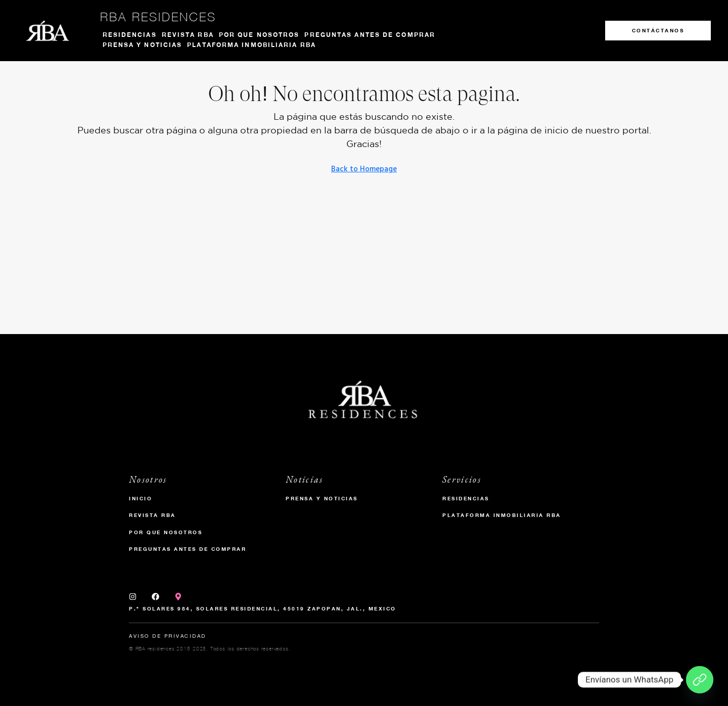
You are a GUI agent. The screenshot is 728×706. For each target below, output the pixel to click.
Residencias (130, 35)
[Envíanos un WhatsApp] (700, 680)
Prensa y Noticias (322, 498)
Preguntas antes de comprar (370, 35)
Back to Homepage (364, 169)
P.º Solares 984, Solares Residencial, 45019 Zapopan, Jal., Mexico (263, 608)
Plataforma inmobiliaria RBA (252, 45)
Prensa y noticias (143, 45)
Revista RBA (188, 35)
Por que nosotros (259, 35)
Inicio (141, 498)
